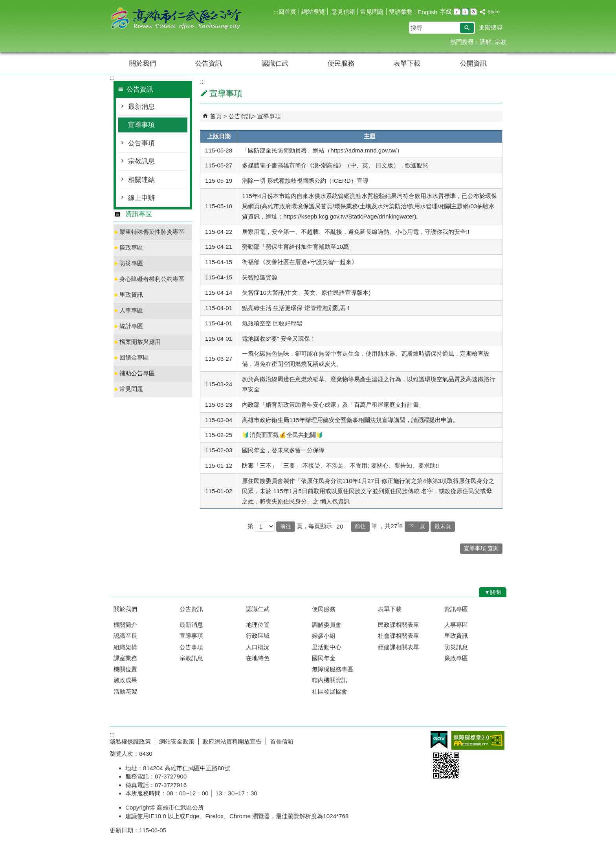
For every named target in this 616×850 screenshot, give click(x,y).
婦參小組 (324, 636)
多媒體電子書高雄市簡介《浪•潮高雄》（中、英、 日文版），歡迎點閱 (335, 165)
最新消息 (141, 107)
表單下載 (407, 63)
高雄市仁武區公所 (176, 19)
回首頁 (287, 12)
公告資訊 (209, 63)
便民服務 (341, 63)
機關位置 (125, 669)
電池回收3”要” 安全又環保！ (279, 339)
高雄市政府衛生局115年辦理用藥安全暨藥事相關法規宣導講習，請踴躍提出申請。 (350, 420)
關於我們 (143, 63)
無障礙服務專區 (333, 669)
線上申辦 (141, 198)
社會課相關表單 (399, 636)
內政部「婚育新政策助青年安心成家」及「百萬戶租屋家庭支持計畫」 (333, 405)
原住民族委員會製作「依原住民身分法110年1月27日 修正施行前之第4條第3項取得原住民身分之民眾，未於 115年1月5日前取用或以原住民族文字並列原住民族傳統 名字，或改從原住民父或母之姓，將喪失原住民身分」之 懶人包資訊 (368, 491)
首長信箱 (282, 741)
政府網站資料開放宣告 (232, 741)
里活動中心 (327, 647)
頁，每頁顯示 (314, 526)
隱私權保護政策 (130, 741)
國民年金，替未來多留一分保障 (283, 450)
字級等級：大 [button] (474, 12)
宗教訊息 (141, 161)
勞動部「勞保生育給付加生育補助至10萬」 (298, 247)
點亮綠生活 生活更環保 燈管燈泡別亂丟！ (297, 308)
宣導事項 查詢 (481, 548)
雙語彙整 (401, 12)
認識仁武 (275, 63)
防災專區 (128, 263)
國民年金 (324, 658)
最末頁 (443, 526)
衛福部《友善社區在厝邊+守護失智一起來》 (300, 262)
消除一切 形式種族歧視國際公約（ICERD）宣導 (305, 181)
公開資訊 (473, 63)
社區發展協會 (330, 691)
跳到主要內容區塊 (4, 4)
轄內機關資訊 (330, 680)
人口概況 (258, 647)
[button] (467, 28)
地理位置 (258, 625)
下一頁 (417, 526)
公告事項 (141, 143)
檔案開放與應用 (137, 342)
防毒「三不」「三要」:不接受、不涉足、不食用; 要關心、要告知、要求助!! (340, 465)
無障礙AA (478, 740)
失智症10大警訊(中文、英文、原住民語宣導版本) (306, 293)
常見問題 (372, 12)
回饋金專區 (131, 357)
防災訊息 (456, 647)
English (427, 12)
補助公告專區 (134, 373)
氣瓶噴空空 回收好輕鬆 (272, 323)
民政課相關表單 (399, 625)
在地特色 (258, 658)
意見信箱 (343, 12)
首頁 (216, 116)
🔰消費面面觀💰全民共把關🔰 (283, 435)
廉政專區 (128, 247)
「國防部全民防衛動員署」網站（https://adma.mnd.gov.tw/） (322, 150)
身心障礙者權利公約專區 (149, 279)
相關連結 (141, 180)
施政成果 (125, 680)
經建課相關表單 (399, 647)
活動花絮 (125, 691)
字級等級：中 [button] (465, 12)
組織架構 (125, 647)
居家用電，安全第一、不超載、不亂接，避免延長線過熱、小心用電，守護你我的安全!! (356, 232)
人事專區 (128, 310)
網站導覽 (313, 12)
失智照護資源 (260, 277)
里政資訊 (128, 295)
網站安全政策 (177, 741)
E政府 (439, 740)
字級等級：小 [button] (457, 12)
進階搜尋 (491, 27)
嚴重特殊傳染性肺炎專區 (149, 232)
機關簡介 (125, 625)
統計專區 (128, 326)
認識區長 (125, 636)
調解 (486, 42)
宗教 (500, 42)
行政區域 (258, 636)
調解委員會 (327, 625)
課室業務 (125, 658)
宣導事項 (141, 125)
